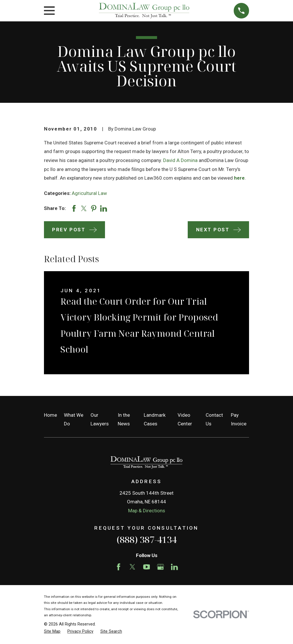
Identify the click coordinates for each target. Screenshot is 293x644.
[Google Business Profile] (161, 567)
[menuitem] (52, 632)
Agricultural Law (89, 193)
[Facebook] (119, 567)
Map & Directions (147, 511)
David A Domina (180, 160)
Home (50, 415)
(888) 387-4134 (147, 539)
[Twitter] (132, 567)
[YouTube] (147, 567)
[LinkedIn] (174, 567)
